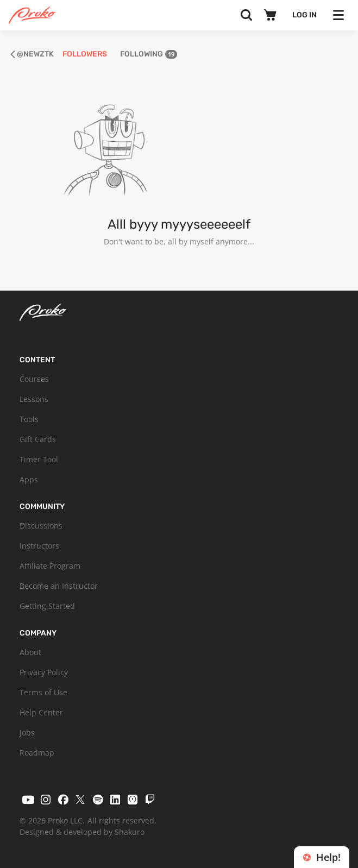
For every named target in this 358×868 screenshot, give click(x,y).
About (30, 652)
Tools (29, 419)
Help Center (41, 712)
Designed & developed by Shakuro (82, 832)
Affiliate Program (50, 566)
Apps (29, 479)
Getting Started (47, 606)
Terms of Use (43, 692)
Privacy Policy (44, 672)
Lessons (34, 399)
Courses (34, 379)
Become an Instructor (59, 586)
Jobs (27, 732)
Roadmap (37, 753)
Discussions (41, 526)
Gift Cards (38, 439)
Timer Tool (39, 459)
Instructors (39, 546)
